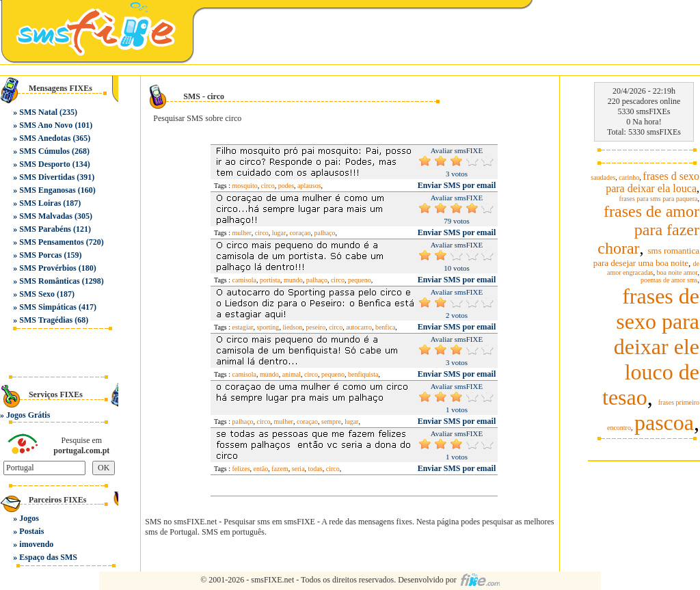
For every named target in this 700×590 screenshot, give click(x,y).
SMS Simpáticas (48, 307)
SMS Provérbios (48, 268)
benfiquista (363, 374)
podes (286, 186)
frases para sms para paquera (659, 199)
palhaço (324, 233)
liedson (292, 327)
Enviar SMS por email (457, 185)
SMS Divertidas (47, 177)
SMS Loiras (40, 203)
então (261, 469)
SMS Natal (38, 112)
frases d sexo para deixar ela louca (652, 182)
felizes (241, 469)
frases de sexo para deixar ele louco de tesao (651, 347)
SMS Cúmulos (44, 151)
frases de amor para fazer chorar (648, 230)
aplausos (309, 186)
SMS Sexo (37, 294)
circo (268, 186)
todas (315, 469)
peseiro (315, 327)
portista (270, 280)
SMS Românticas (49, 281)
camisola (245, 280)
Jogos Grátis (28, 415)
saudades (603, 177)
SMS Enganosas (47, 190)
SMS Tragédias (46, 320)
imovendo (36, 544)
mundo (293, 280)
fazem (280, 469)
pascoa (664, 423)
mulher (242, 233)
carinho (629, 177)
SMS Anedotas (45, 138)
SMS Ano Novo (46, 125)
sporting (268, 327)
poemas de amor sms (669, 280)
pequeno (360, 280)
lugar (279, 233)
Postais (31, 531)
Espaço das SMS (48, 557)
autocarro (359, 327)
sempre (331, 421)
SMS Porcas (40, 255)
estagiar (243, 327)
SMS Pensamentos (51, 242)
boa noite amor (677, 272)
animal (292, 374)
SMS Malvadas (46, 216)
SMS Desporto (44, 164)
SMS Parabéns (45, 229)
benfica (385, 327)
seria (298, 469)
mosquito (245, 186)
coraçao (300, 233)
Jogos (29, 518)
